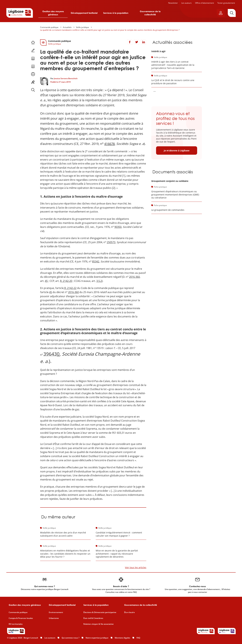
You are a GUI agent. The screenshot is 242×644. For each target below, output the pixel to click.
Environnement (56, 612)
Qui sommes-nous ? (70, 638)
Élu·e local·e (129, 612)
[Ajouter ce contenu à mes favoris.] (33, 43)
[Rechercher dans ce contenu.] (33, 90)
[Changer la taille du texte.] (33, 82)
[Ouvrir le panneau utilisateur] (221, 13)
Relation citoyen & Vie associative (98, 624)
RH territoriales (16, 624)
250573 (111, 242)
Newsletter (173, 3)
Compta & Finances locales (21, 618)
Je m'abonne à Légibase (177, 150)
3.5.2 (99, 281)
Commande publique (49, 27)
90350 (118, 227)
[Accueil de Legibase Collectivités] (20, 13)
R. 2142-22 (70, 288)
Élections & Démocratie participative (100, 612)
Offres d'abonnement (204, 3)
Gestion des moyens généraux (53, 13)
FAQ (138, 638)
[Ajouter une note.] (33, 50)
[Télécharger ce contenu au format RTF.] (33, 66)
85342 (96, 261)
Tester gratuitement (226, 3)
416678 (109, 144)
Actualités (67, 27)
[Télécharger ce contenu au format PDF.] (33, 58)
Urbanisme (54, 618)
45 (46, 281)
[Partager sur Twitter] (137, 42)
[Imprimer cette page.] (33, 74)
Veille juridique (82, 27)
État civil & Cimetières (93, 618)
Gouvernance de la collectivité (150, 13)
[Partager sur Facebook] (130, 42)
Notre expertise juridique (97, 638)
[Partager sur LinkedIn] (144, 42)
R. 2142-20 (66, 281)
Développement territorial (84, 13)
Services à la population (116, 13)
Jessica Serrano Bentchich (66, 78)
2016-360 (134, 277)
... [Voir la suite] (155, 91)
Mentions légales (122, 638)
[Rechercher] (232, 13)
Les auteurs (186, 3)
